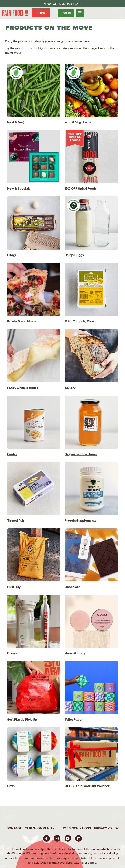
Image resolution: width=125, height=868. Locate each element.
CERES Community (40, 828)
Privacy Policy (106, 828)
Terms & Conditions (74, 828)
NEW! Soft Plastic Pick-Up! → (62, 4)
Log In (66, 13)
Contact (14, 828)
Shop (41, 13)
